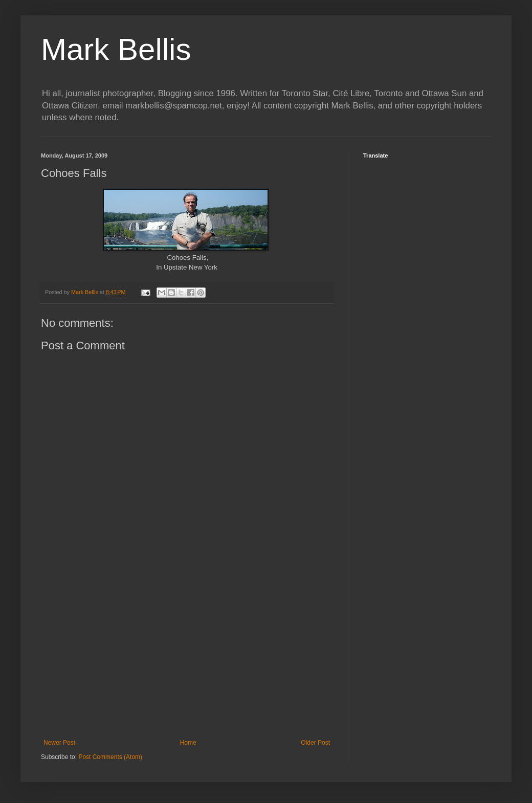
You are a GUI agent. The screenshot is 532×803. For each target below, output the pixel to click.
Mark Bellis (116, 49)
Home (188, 743)
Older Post (315, 743)
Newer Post (59, 743)
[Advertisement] (187, 655)
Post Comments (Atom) (110, 757)
